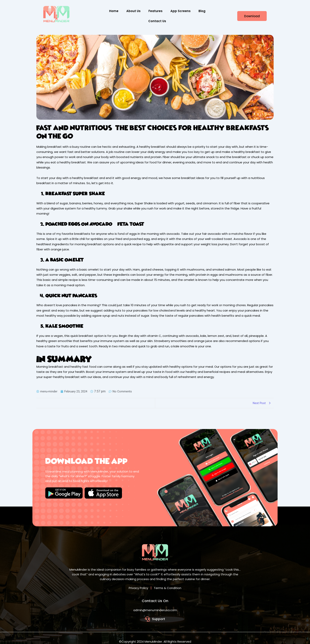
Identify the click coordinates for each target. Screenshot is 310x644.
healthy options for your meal (191, 367)
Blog (202, 11)
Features (155, 11)
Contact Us (157, 21)
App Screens (181, 11)
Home (114, 11)
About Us (133, 11)
